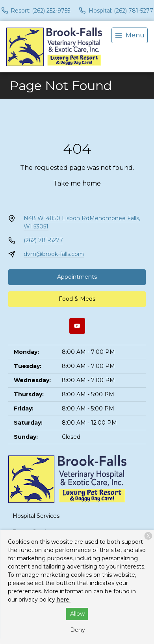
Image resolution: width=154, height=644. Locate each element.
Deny (78, 630)
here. (64, 600)
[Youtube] (77, 326)
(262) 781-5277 (43, 240)
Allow (77, 614)
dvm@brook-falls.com (54, 254)
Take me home (77, 183)
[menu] (130, 35)
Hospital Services (36, 516)
